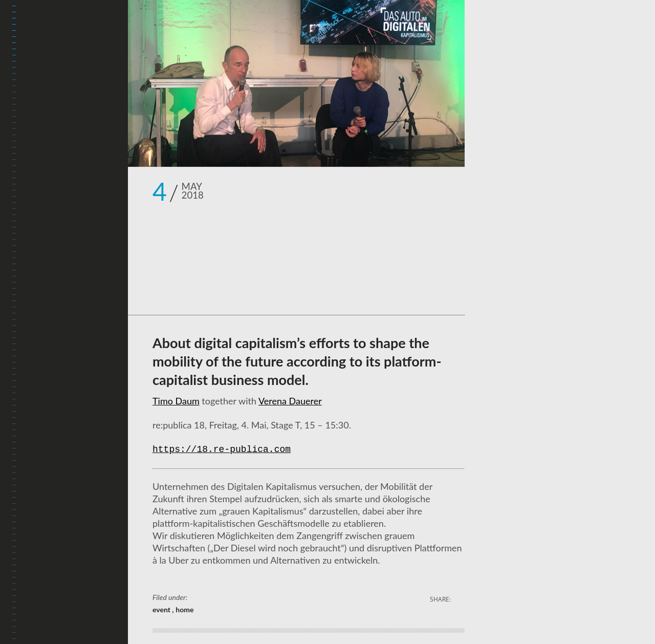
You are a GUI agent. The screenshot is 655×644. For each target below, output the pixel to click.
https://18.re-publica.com (222, 450)
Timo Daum (176, 401)
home (184, 609)
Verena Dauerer (290, 401)
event (162, 609)
